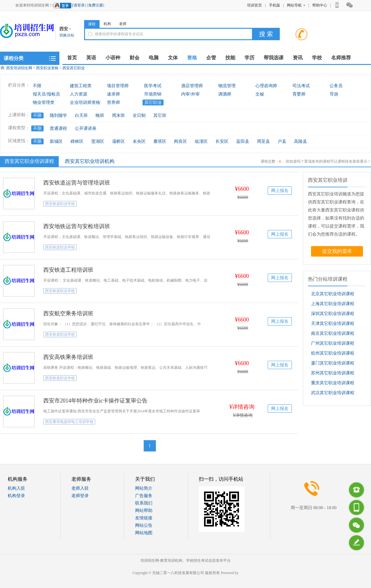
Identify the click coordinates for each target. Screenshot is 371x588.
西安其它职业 (74, 68)
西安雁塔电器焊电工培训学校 (69, 422)
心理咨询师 (266, 86)
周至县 (263, 141)
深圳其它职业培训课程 (333, 314)
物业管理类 (44, 102)
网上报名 (280, 191)
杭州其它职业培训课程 (333, 353)
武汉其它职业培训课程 (333, 393)
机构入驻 (16, 488)
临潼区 (201, 141)
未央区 (139, 141)
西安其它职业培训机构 (90, 161)
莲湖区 (98, 141)
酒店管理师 (192, 86)
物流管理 (227, 86)
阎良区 (181, 141)
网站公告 (144, 525)
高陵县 (301, 141)
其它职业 (153, 102)
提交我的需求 (337, 251)
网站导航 (296, 5)
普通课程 (58, 128)
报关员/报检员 (46, 94)
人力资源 (79, 94)
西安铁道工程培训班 (68, 270)
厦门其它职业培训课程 (333, 363)
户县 (282, 141)
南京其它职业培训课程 (333, 333)
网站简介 (144, 488)
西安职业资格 (47, 68)
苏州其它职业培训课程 (333, 373)
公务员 (336, 86)
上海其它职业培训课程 (333, 304)
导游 (334, 94)
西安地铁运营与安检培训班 (77, 226)
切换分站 (67, 35)
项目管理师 (118, 86)
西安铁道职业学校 (60, 204)
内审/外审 (190, 94)
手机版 (275, 5)
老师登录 (80, 496)
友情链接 (144, 518)
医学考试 (153, 86)
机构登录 (16, 496)
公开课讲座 (86, 128)
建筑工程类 (81, 86)
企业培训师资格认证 (89, 102)
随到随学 (58, 115)
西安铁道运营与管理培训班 (77, 183)
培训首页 (254, 5)
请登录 (79, 5)
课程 (92, 24)
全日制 (139, 115)
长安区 (222, 141)
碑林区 (77, 141)
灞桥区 (118, 141)
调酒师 (225, 94)
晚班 (100, 115)
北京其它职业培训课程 (333, 294)
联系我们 (144, 503)
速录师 (113, 94)
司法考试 (301, 86)
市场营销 (153, 94)
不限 (37, 86)
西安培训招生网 (19, 68)
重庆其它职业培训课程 (333, 383)
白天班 (81, 115)
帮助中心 (320, 5)
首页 (72, 58)
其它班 (160, 115)
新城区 (56, 141)
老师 (123, 24)
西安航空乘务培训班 (68, 313)
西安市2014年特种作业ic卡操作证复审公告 (95, 401)
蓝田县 (243, 141)
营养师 (113, 102)
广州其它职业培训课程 (333, 343)
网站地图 (144, 533)
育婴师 (299, 94)
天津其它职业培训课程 (333, 324)
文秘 (260, 94)
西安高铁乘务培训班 (68, 357)
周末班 (118, 115)
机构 (107, 24)
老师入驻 (80, 488)
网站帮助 (144, 511)
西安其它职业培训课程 (29, 161)
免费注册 (96, 5)
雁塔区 (160, 141)
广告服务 (144, 496)
